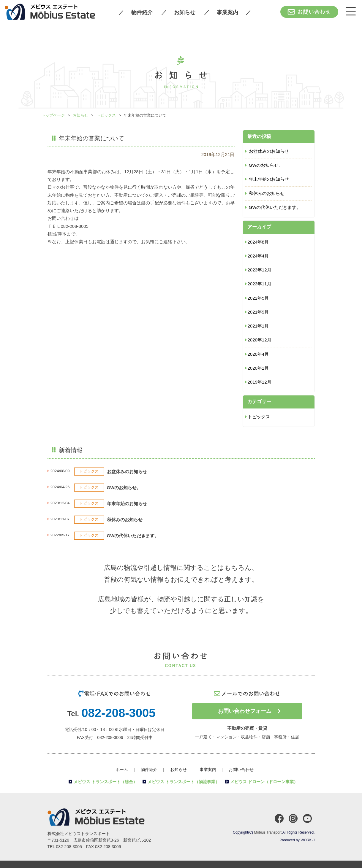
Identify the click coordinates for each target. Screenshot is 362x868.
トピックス (259, 417)
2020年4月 (258, 354)
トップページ (53, 115)
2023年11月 (260, 284)
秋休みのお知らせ (267, 193)
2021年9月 (258, 312)
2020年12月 (260, 340)
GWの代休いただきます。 (275, 207)
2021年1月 (258, 326)
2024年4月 (258, 256)
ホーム (122, 770)
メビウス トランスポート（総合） (105, 782)
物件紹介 (142, 12)
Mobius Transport (268, 832)
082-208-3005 (118, 713)
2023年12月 (260, 270)
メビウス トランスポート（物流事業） (184, 782)
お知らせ (185, 12)
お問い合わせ (241, 770)
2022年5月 (258, 298)
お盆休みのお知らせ (269, 151)
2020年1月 (258, 368)
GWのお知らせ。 (266, 165)
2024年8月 (258, 242)
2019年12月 (260, 382)
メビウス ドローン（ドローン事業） (264, 782)
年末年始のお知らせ (269, 179)
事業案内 (227, 12)
